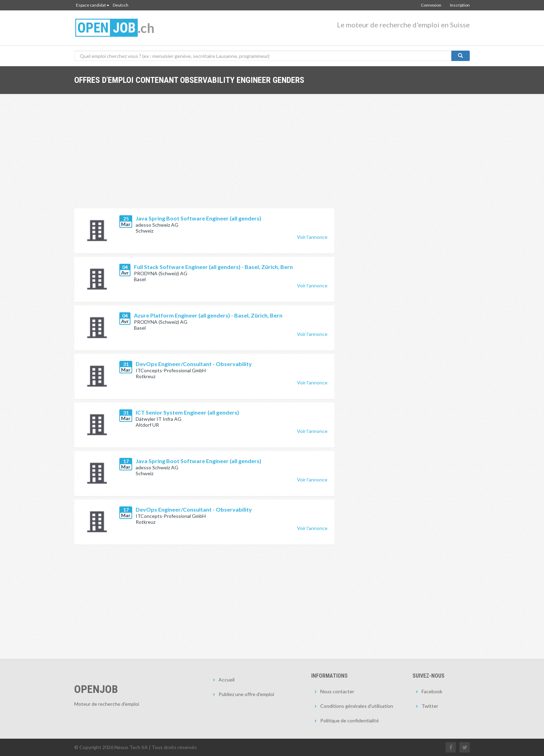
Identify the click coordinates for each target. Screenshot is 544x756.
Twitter (430, 706)
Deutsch (121, 5)
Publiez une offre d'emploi (246, 694)
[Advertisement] (204, 156)
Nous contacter (337, 691)
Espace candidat (93, 5)
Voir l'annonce (312, 237)
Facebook (432, 691)
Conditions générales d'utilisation (357, 706)
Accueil (227, 680)
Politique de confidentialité (350, 720)
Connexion (431, 5)
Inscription (460, 5)
